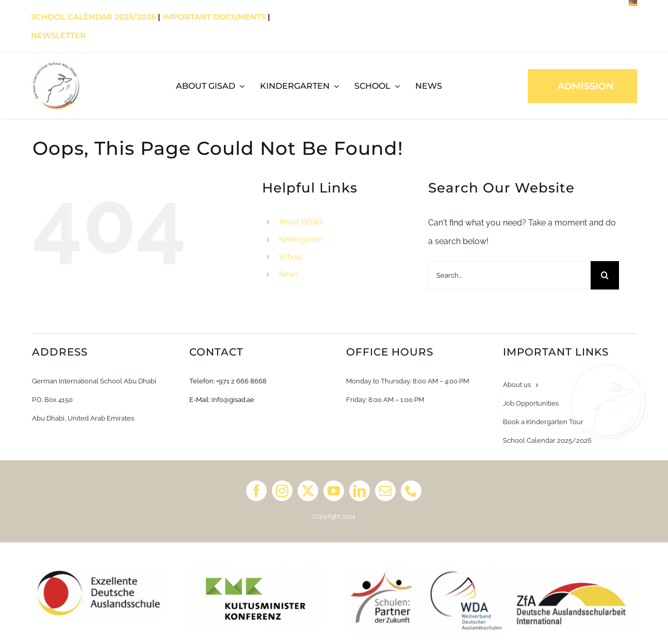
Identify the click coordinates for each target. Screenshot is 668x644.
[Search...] (509, 275)
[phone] (411, 491)
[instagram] (282, 491)
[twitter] (308, 491)
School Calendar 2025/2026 (93, 17)
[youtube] (334, 491)
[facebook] (256, 491)
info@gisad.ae (233, 400)
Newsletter (58, 35)
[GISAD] (56, 65)
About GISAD (301, 222)
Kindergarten (301, 239)
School (291, 257)
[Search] (605, 275)
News (289, 274)
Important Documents (214, 17)
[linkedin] (360, 491)
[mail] (385, 491)
